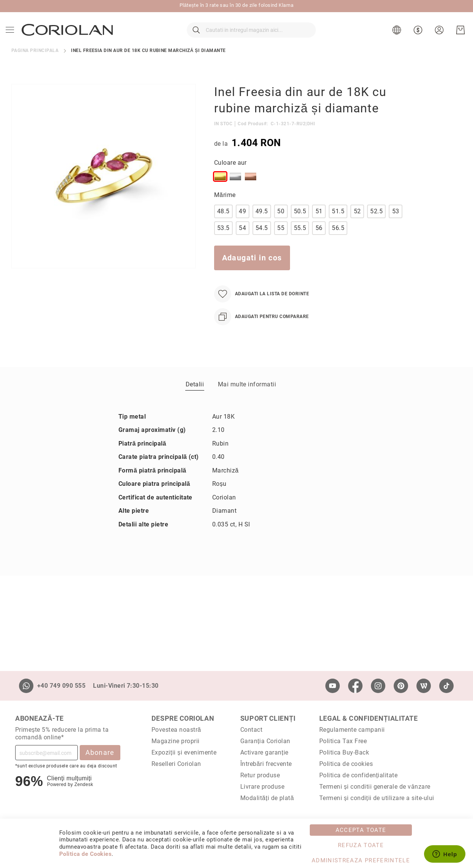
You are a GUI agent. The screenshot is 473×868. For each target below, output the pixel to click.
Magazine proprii (176, 741)
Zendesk (84, 785)
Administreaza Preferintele (361, 860)
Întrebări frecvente (266, 764)
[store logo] (69, 38)
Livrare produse (262, 787)
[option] (220, 192)
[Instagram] (378, 686)
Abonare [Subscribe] (100, 752)
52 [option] (357, 227)
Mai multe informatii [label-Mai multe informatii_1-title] (247, 400)
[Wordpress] (424, 686)
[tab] (195, 400)
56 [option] (319, 243)
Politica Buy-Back (344, 752)
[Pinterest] (401, 686)
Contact (251, 730)
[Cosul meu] (459, 38)
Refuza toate (361, 845)
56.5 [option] (338, 243)
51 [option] (319, 227)
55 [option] (281, 243)
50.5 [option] (300, 227)
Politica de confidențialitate (358, 775)
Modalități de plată (267, 798)
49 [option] (242, 227)
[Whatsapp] (26, 686)
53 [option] (396, 227)
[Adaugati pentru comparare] (262, 332)
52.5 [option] (376, 227)
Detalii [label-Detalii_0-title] (195, 400)
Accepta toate (361, 830)
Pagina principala (35, 66)
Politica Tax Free (343, 741)
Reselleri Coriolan (176, 764)
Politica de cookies (346, 764)
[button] (396, 38)
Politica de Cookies (85, 854)
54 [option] (242, 243)
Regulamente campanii (352, 730)
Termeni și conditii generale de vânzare (375, 787)
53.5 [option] (223, 243)
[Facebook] (355, 686)
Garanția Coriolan (265, 741)
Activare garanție (264, 752)
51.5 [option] (338, 227)
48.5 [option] (223, 227)
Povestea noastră (176, 730)
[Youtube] (333, 686)
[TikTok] (446, 686)
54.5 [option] (262, 243)
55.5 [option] (300, 243)
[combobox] (251, 38)
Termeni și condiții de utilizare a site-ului (377, 798)
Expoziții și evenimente (184, 752)
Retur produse (260, 775)
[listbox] (310, 194)
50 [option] (281, 227)
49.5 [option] (262, 227)
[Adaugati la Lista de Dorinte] (262, 310)
